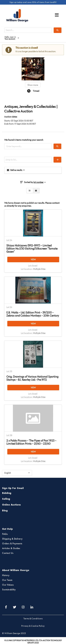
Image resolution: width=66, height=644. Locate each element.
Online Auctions (11, 505)
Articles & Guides (11, 548)
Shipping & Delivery (12, 539)
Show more (33, 85)
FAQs (5, 534)
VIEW (33, 260)
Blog (5, 511)
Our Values (8, 585)
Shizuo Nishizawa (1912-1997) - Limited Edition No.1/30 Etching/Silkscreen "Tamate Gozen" (32, 249)
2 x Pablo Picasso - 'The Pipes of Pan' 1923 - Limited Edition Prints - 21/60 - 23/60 (31, 442)
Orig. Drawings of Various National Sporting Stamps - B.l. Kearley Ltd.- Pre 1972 (32, 378)
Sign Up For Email (13, 488)
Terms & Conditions (33, 619)
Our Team (7, 580)
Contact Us (8, 553)
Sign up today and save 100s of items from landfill (33, 2)
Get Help (7, 529)
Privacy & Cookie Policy (33, 626)
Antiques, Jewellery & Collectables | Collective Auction (31, 109)
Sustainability (9, 590)
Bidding (7, 493)
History (6, 575)
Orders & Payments (12, 544)
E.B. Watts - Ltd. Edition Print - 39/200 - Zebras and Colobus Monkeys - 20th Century (33, 314)
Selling (6, 499)
